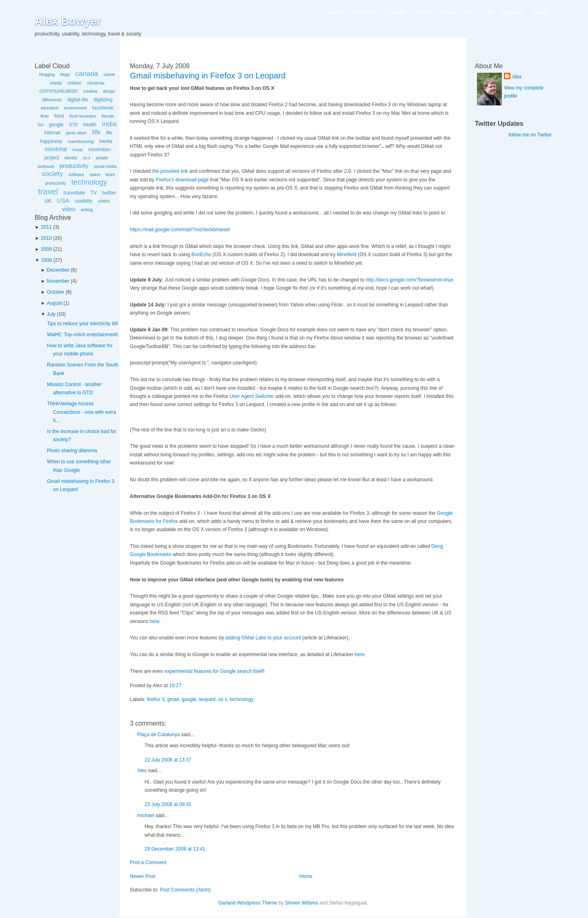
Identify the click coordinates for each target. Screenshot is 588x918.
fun (40, 125)
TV (93, 193)
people (102, 158)
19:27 (175, 686)
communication (58, 91)
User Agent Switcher (252, 396)
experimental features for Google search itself (214, 671)
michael (146, 815)
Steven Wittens (302, 903)
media (106, 141)
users (104, 201)
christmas (96, 83)
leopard (207, 699)
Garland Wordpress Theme (247, 903)
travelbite (74, 193)
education (50, 108)
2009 (46, 249)
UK (48, 201)
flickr (45, 116)
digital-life (78, 100)
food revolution (83, 116)
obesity (71, 158)
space (95, 175)
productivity (74, 166)
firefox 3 (156, 699)
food (59, 116)
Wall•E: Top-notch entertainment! (82, 335)
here (154, 621)
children (75, 83)
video (68, 209)
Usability (397, 13)
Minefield (347, 255)
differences (52, 100)
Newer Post (143, 876)
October (56, 292)
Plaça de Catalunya (158, 735)
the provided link (170, 171)
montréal (56, 149)
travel (48, 192)
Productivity (365, 13)
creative (90, 91)
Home (306, 876)
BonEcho (202, 255)
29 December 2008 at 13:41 (175, 849)
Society (424, 13)
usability (84, 201)
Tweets (541, 13)
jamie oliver (77, 133)
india (109, 124)
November (58, 281)
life (96, 132)
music (78, 150)
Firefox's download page (182, 180)
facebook (103, 108)
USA (63, 200)
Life (489, 13)
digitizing (103, 100)
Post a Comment (148, 862)
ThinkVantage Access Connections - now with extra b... (81, 412)
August (55, 303)
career (109, 75)
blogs (65, 75)
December (58, 270)
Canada (334, 13)
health (90, 125)
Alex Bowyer (68, 21)
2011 (46, 227)
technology (89, 182)
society (52, 174)
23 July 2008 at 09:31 (168, 804)
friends (108, 116)
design (109, 91)
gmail (173, 699)
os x (87, 158)
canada (87, 74)
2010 (46, 238)
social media (105, 166)
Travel (448, 13)
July (51, 314)
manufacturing (81, 142)
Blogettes (513, 13)
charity (56, 83)
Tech (470, 13)
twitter (109, 193)
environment (75, 108)
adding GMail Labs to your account (263, 638)
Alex (142, 771)
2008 (46, 260)
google (56, 125)
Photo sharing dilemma (72, 451)
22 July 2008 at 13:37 (168, 760)
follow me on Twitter (530, 135)
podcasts (46, 166)
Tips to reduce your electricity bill (82, 324)
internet (52, 133)
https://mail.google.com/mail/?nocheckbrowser (180, 230)
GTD (73, 125)
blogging (47, 75)
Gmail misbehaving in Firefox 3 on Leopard (208, 76)
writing (87, 210)
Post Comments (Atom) (185, 890)
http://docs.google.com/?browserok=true (410, 280)
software (76, 175)
